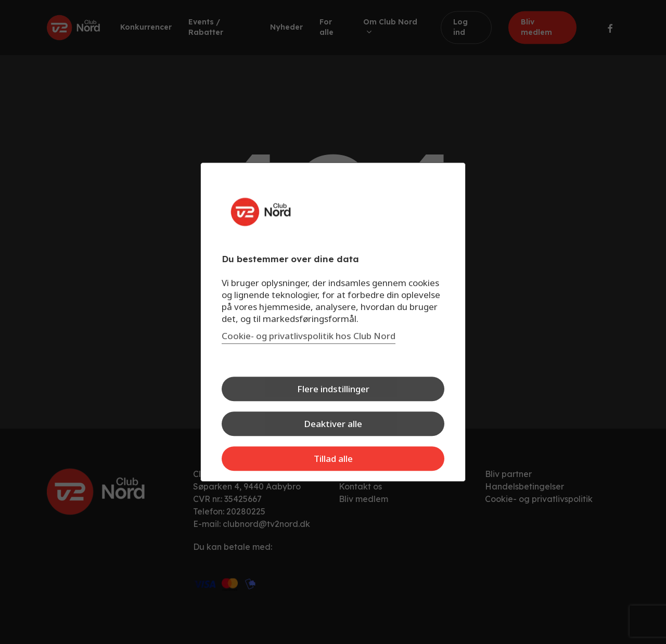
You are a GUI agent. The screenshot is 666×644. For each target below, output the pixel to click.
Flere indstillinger (333, 389)
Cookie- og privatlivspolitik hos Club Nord (309, 336)
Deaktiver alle (333, 424)
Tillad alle (333, 459)
